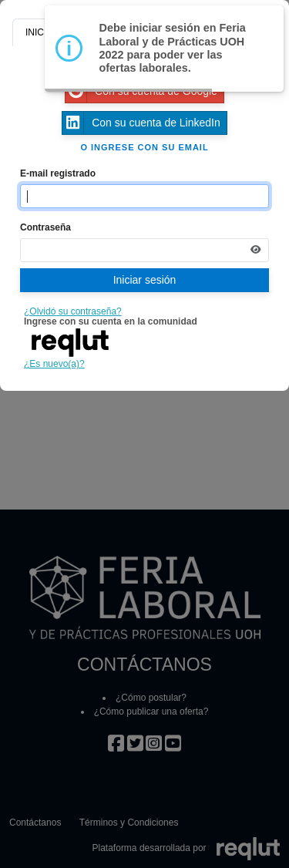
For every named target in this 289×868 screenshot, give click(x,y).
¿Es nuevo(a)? (54, 364)
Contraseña (45, 227)
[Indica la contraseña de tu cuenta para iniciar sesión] (144, 250)
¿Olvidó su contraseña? (73, 311)
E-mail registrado (58, 173)
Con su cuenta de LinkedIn (141, 123)
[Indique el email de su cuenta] (144, 196)
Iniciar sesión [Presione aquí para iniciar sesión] (145, 280)
